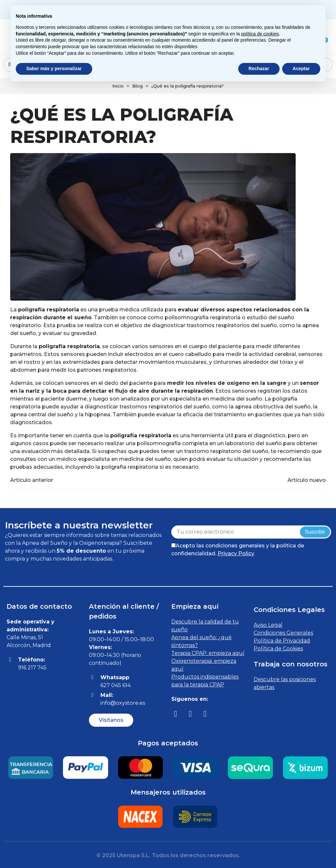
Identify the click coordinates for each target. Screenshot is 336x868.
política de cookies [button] (260, 34)
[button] (111, 720)
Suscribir (315, 532)
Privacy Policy (236, 553)
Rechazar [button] (259, 69)
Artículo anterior (32, 480)
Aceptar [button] (301, 69)
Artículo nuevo (307, 480)
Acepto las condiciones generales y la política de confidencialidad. (238, 550)
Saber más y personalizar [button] (54, 69)
